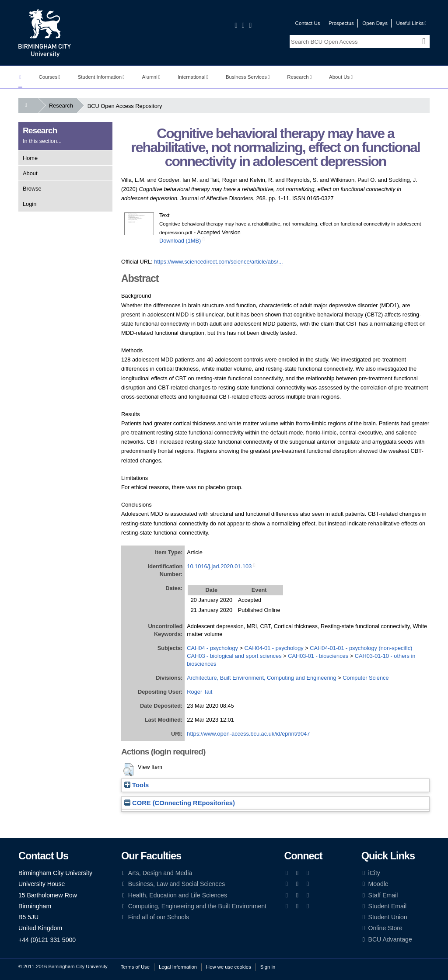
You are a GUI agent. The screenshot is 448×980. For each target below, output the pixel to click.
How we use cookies (229, 967)
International (193, 77)
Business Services (248, 77)
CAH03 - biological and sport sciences (234, 656)
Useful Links (411, 23)
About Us (341, 77)
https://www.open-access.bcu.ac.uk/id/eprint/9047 (248, 734)
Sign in (268, 967)
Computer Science (366, 678)
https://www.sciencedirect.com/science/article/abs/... (218, 262)
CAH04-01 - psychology (274, 648)
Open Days (375, 23)
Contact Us (308, 23)
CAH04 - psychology (212, 648)
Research (299, 77)
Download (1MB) (180, 241)
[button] (128, 770)
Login (30, 204)
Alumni (151, 77)
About (30, 173)
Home (30, 158)
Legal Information (178, 967)
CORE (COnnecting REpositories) (180, 803)
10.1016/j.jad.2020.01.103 (219, 566)
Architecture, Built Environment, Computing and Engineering (261, 678)
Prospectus (341, 23)
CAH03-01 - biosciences (318, 656)
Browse (32, 189)
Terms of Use (135, 967)
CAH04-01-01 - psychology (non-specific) (361, 648)
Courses (49, 77)
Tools (136, 785)
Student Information (101, 77)
